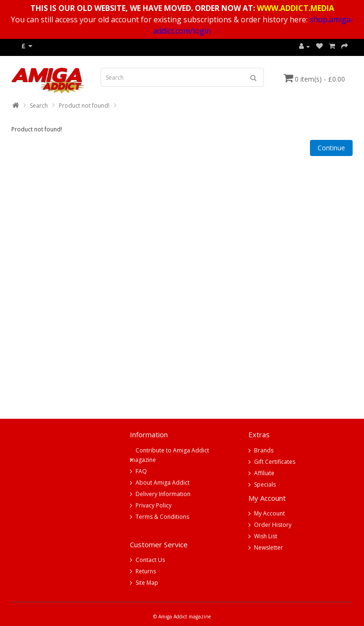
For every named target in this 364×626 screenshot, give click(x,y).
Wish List (266, 536)
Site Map (147, 583)
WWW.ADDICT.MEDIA (296, 8)
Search (39, 106)
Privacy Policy (154, 505)
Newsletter (268, 548)
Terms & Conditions (162, 517)
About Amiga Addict (163, 483)
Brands (264, 450)
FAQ (141, 471)
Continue (331, 148)
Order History (273, 525)
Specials (265, 484)
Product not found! (84, 106)
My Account (269, 513)
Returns (146, 571)
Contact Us (150, 560)
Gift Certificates (275, 462)
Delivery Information (163, 494)
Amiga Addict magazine (185, 617)
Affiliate (264, 473)
